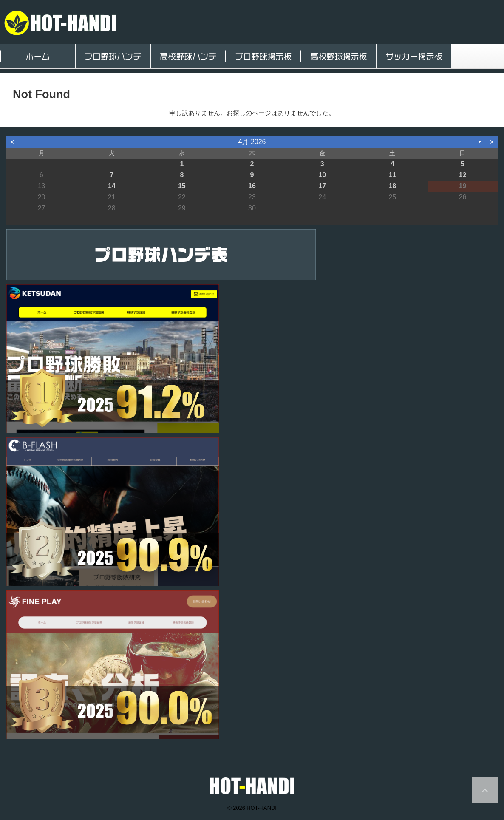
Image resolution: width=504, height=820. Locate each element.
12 (463, 175)
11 (392, 175)
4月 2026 (252, 142)
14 (112, 186)
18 (392, 186)
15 (182, 186)
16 (252, 186)
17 (322, 186)
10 (322, 175)
